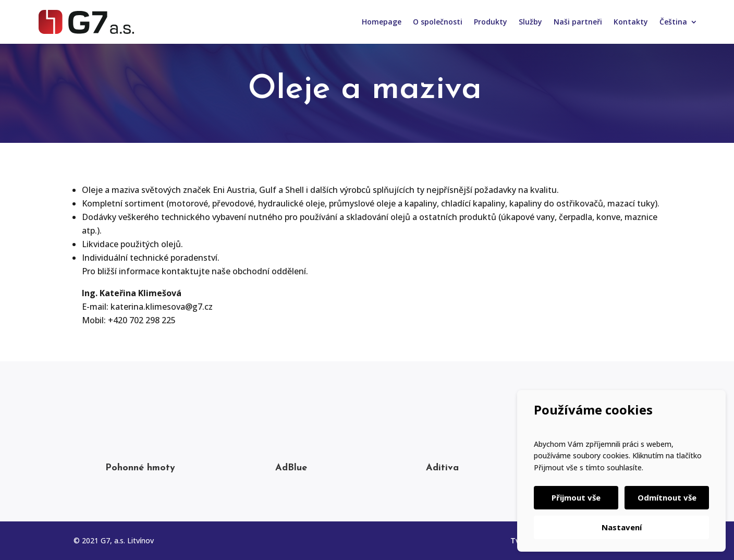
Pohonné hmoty (140, 468)
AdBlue (291, 468)
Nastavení (622, 527)
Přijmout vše (576, 497)
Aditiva (442, 468)
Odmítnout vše (667, 497)
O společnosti (438, 22)
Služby (530, 22)
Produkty (491, 22)
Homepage (382, 22)
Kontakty (631, 22)
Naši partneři (578, 22)
